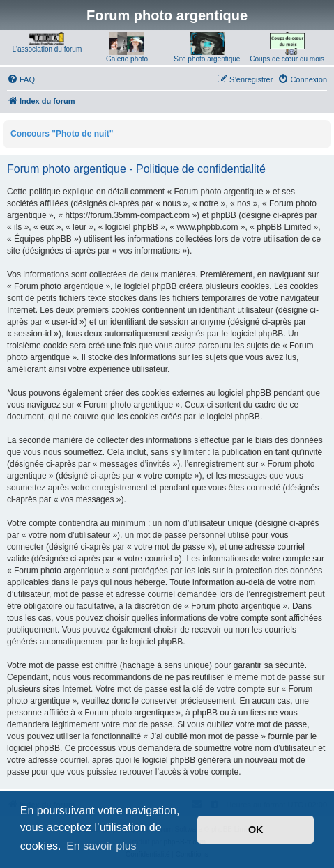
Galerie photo (127, 59)
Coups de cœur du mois (287, 59)
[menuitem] (21, 79)
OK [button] (256, 830)
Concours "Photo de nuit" (62, 134)
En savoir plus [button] (101, 846)
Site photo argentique (207, 59)
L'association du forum (47, 49)
